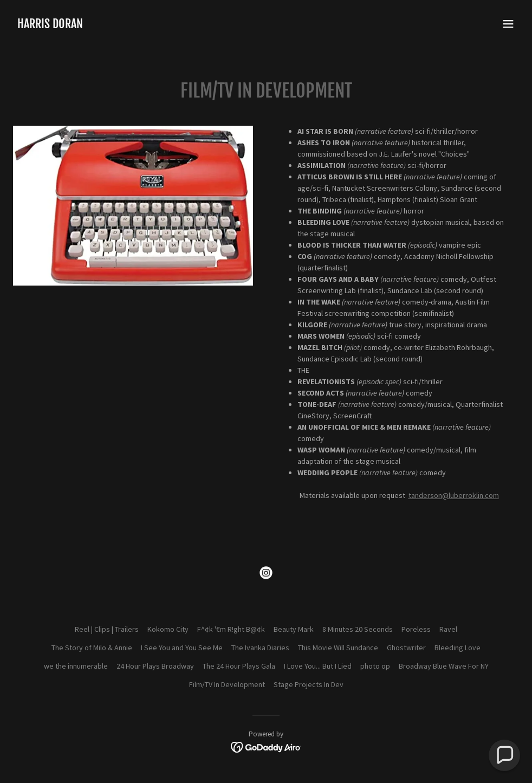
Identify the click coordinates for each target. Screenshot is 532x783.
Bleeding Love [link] (458, 648)
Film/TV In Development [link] (227, 684)
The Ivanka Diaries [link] (260, 648)
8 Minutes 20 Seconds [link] (358, 629)
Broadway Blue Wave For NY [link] (444, 666)
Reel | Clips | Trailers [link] (107, 629)
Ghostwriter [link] (406, 648)
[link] (50, 25)
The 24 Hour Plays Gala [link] (239, 666)
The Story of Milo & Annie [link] (92, 648)
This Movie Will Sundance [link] (338, 648)
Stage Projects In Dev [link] (309, 684)
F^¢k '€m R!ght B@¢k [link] (231, 629)
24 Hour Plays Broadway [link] (155, 666)
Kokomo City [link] (168, 629)
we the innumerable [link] (76, 666)
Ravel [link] (448, 629)
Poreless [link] (416, 629)
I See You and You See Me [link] (182, 648)
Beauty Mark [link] (294, 629)
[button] (508, 24)
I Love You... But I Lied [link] (318, 666)
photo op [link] (375, 666)
